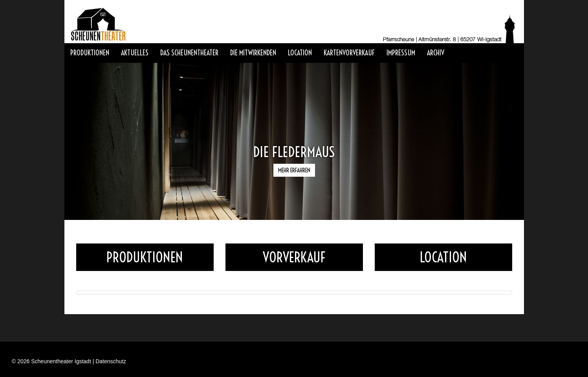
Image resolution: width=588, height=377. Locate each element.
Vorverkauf (294, 257)
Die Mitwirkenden (253, 53)
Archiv (436, 53)
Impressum (401, 53)
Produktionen (90, 53)
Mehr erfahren (294, 170)
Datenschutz (111, 361)
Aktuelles (135, 53)
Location (300, 53)
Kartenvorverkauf (349, 53)
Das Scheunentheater (189, 53)
